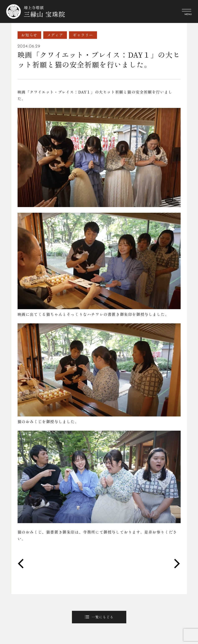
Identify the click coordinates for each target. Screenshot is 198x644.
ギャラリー (83, 35)
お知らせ (29, 35)
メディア (55, 35)
